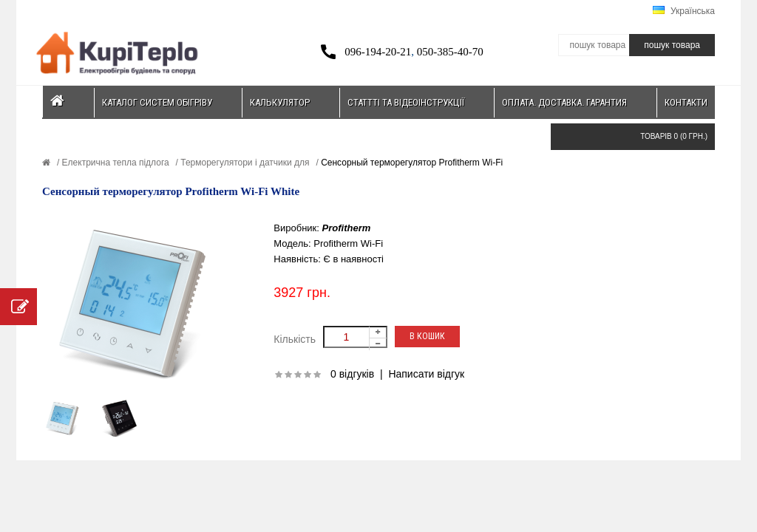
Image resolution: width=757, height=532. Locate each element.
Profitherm (347, 228)
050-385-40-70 (450, 52)
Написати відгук (426, 374)
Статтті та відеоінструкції (406, 102)
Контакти (686, 102)
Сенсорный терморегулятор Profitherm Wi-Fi (411, 163)
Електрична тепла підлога (114, 163)
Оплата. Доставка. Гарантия (564, 102)
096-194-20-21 (378, 52)
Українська (684, 11)
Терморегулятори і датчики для (244, 163)
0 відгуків (352, 374)
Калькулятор (280, 102)
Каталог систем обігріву (157, 102)
